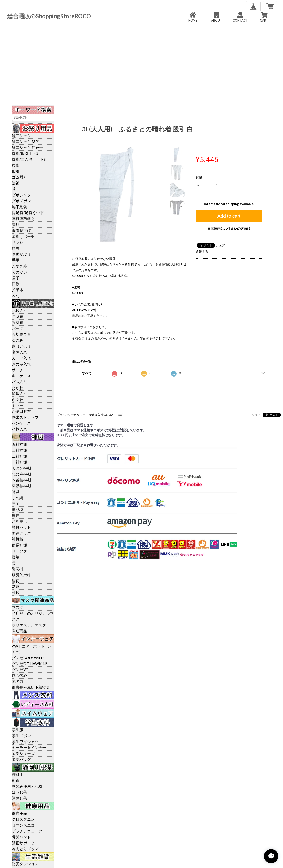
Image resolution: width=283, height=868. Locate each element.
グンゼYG (20, 669)
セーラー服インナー (29, 747)
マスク (18, 607)
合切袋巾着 (21, 334)
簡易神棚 (19, 545)
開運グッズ (21, 533)
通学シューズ (23, 753)
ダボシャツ (21, 195)
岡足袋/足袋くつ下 (28, 213)
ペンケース (21, 423)
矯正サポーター (25, 843)
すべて (87, 373)
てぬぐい (19, 272)
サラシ (18, 242)
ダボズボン (21, 201)
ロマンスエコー (25, 825)
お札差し (19, 521)
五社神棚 (19, 444)
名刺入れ (19, 352)
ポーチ (18, 370)
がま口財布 (21, 411)
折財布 (18, 322)
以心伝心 (19, 675)
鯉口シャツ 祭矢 (26, 141)
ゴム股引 (19, 177)
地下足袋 (19, 207)
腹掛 (16, 165)
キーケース (21, 376)
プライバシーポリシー (71, 415)
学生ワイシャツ (25, 742)
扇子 (16, 278)
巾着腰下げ (21, 230)
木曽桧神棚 (21, 480)
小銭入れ (19, 310)
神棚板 (18, 539)
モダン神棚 (21, 468)
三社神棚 (19, 450)
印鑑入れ (19, 393)
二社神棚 (19, 456)
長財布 (18, 316)
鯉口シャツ (21, 135)
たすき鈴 (19, 266)
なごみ (18, 340)
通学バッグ (21, 759)
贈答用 (18, 774)
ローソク (19, 551)
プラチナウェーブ (27, 831)
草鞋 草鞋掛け (24, 218)
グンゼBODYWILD (28, 658)
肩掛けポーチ (23, 236)
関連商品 (19, 631)
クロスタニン (23, 819)
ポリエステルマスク (29, 625)
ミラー (18, 405)
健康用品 (19, 813)
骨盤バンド (21, 837)
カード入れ (21, 358)
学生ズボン (21, 736)
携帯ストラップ (25, 417)
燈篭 (16, 557)
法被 (16, 183)
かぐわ (18, 399)
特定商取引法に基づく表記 (106, 415)
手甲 (16, 260)
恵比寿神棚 (21, 474)
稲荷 (16, 581)
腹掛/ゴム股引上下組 (30, 159)
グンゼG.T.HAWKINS (30, 664)
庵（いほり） (23, 346)
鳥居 (16, 515)
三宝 (16, 503)
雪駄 (16, 224)
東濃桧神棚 (21, 486)
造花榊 (18, 569)
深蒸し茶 (19, 798)
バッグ (18, 328)
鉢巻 (16, 248)
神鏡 (16, 592)
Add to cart (229, 216)
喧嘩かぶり (21, 254)
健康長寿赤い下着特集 (31, 687)
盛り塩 (18, 509)
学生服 (18, 730)
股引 (16, 171)
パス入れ (19, 382)
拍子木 (18, 290)
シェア (220, 245)
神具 (16, 492)
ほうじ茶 (19, 792)
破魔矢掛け (21, 575)
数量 (199, 177)
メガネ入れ (21, 364)
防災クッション (25, 864)
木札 (16, 296)
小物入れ (19, 429)
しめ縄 (18, 498)
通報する (202, 251)
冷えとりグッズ (25, 849)
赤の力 (18, 681)
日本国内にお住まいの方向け (229, 228)
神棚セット (21, 527)
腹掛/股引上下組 (26, 153)
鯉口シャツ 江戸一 (27, 147)
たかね (18, 388)
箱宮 (16, 586)
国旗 (16, 284)
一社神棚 (19, 462)
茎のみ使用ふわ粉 (27, 786)
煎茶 (16, 780)
